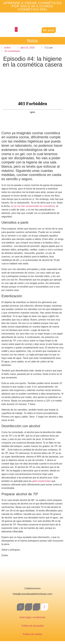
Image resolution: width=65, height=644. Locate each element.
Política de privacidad (32, 626)
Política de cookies (32, 634)
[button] (16, 29)
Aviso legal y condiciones (32, 617)
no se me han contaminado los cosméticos (33, 206)
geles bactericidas (41, 481)
